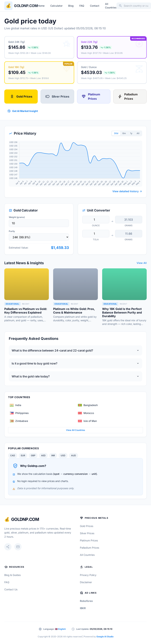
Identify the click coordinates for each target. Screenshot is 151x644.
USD (63, 455)
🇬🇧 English (60, 629)
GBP (33, 455)
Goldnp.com (26, 6)
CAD (13, 455)
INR (53, 455)
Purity (12, 231)
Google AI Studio (105, 637)
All (138, 133)
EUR (23, 455)
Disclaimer (86, 582)
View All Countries (76, 430)
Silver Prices (57, 96)
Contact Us (11, 589)
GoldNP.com (25, 519)
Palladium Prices (128, 96)
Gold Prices (21, 96)
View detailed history (127, 191)
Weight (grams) (17, 217)
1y (131, 133)
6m (124, 133)
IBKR (83, 608)
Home (41, 6)
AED (43, 455)
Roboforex (86, 601)
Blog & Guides (12, 575)
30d (116, 133)
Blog (71, 6)
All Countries (111, 6)
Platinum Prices (91, 96)
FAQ (82, 6)
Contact (95, 6)
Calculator (56, 6)
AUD (74, 455)
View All (142, 263)
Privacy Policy (88, 575)
